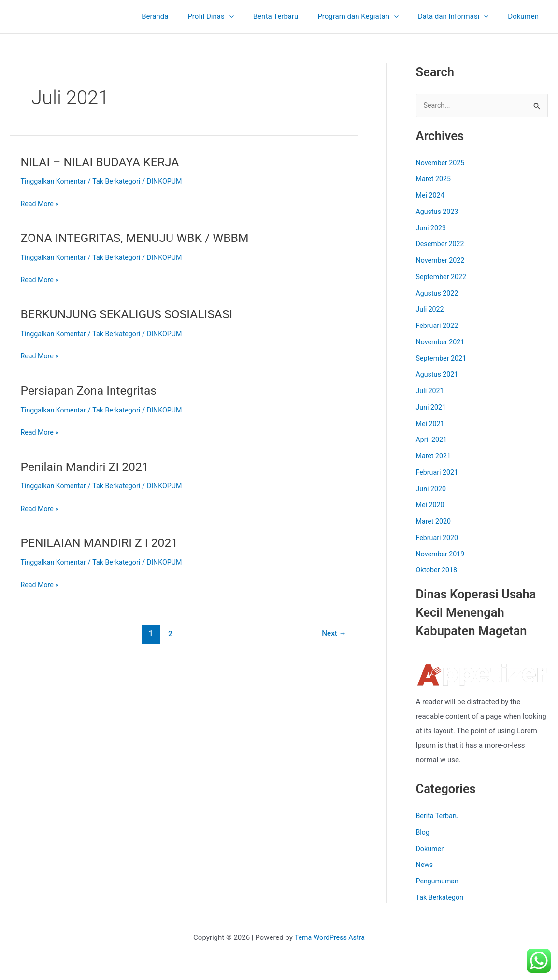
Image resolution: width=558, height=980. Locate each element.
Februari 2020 (438, 538)
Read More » (41, 204)
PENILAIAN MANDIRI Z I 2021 (104, 542)
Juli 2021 (431, 392)
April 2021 (432, 440)
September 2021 (443, 359)
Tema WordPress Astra (330, 937)
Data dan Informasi (460, 17)
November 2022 (442, 261)
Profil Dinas (232, 17)
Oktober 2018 (438, 571)
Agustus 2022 (438, 294)
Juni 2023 (432, 228)
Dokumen (526, 16)
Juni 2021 (432, 408)
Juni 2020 (432, 489)
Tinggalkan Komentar (55, 181)
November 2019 (442, 554)
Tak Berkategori (121, 181)
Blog (423, 833)
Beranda (181, 16)
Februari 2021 (438, 473)
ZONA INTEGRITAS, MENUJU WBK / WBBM (141, 238)
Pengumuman (438, 881)
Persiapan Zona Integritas (93, 390)
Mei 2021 (431, 424)
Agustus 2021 (438, 375)
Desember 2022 (442, 245)
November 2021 (442, 342)
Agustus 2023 (438, 212)
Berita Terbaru (293, 16)
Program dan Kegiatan (370, 17)
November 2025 (442, 163)
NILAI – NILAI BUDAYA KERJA (104, 162)
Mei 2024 (431, 196)
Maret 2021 (435, 457)
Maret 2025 (435, 180)
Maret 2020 (435, 522)
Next (333, 633)
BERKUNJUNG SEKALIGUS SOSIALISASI (133, 314)
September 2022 (443, 277)
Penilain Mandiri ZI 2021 (88, 467)
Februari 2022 (438, 327)
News (425, 866)
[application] (251, 17)
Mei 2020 (431, 506)
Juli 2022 (431, 310)
